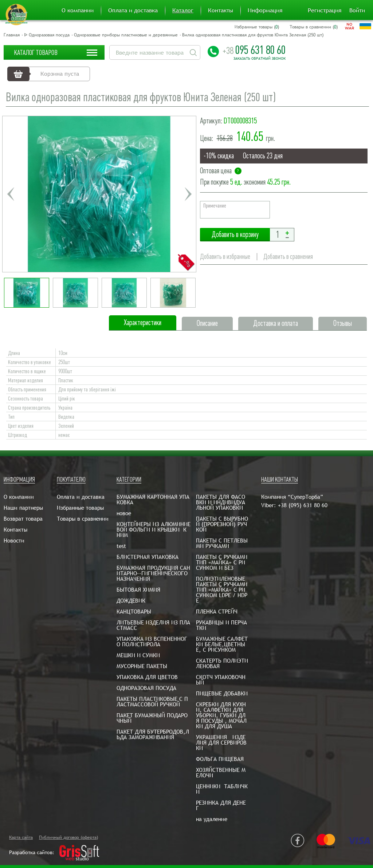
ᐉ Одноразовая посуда (47, 35)
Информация (265, 11)
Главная (12, 35)
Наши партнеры (23, 508)
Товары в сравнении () (314, 27)
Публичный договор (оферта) (68, 837)
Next (188, 194)
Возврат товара (23, 519)
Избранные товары (80, 508)
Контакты (221, 11)
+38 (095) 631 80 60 (303, 505)
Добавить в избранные (225, 257)
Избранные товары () (257, 27)
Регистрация (325, 11)
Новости (14, 540)
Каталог (183, 11)
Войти (357, 11)
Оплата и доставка (133, 11)
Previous (11, 194)
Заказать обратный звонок (260, 59)
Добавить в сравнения (288, 257)
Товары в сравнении (83, 519)
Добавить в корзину (235, 235)
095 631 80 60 (254, 50)
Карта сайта (21, 837)
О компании (78, 11)
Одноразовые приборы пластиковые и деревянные (126, 35)
